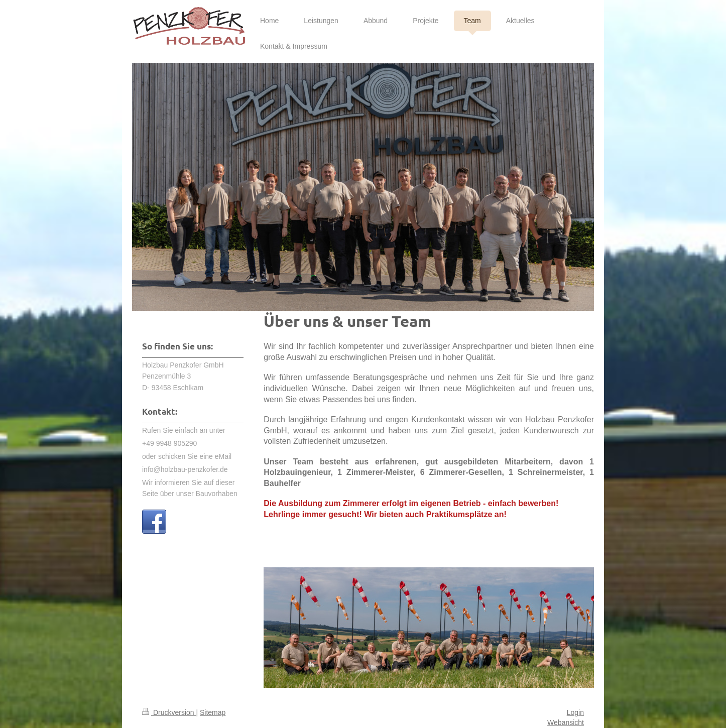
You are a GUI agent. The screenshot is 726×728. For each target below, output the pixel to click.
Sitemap (213, 712)
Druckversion (169, 712)
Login (575, 712)
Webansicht (566, 722)
